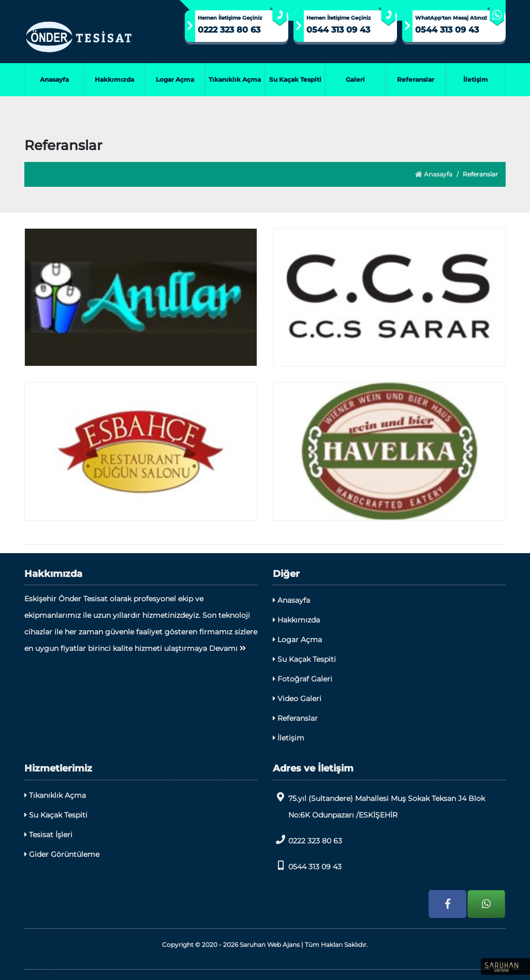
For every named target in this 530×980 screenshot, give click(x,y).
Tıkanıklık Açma (235, 79)
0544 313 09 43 (338, 30)
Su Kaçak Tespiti (295, 79)
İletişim (476, 79)
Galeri (355, 79)
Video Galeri (297, 699)
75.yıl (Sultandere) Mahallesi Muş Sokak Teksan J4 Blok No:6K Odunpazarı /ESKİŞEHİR (379, 806)
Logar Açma (175, 79)
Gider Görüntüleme (62, 854)
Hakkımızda (114, 79)
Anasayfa (54, 79)
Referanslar (416, 79)
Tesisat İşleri (48, 835)
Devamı (227, 648)
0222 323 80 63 (229, 30)
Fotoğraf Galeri (303, 679)
